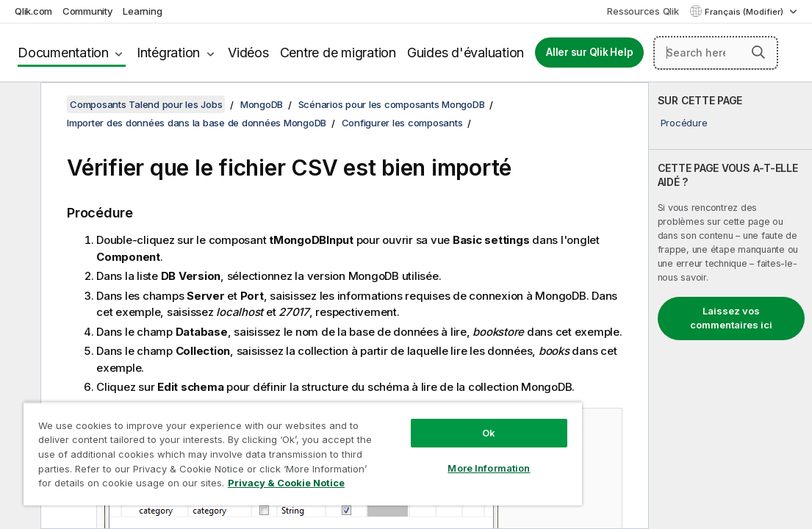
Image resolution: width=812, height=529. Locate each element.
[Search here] (716, 53)
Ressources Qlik (643, 11)
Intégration (168, 53)
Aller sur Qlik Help (589, 52)
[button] (758, 52)
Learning (142, 11)
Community (88, 11)
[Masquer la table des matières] (18, 105)
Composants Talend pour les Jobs (146, 104)
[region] (259, 441)
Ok (414, 407)
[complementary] (730, 306)
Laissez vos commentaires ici (731, 318)
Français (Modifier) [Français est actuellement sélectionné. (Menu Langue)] (745, 12)
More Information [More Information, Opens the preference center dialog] (415, 442)
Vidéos (248, 53)
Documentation (63, 53)
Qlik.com (33, 11)
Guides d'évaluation (466, 53)
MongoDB (262, 104)
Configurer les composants (402, 123)
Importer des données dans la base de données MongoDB (197, 123)
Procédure (684, 123)
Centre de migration (338, 53)
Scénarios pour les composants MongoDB (392, 104)
